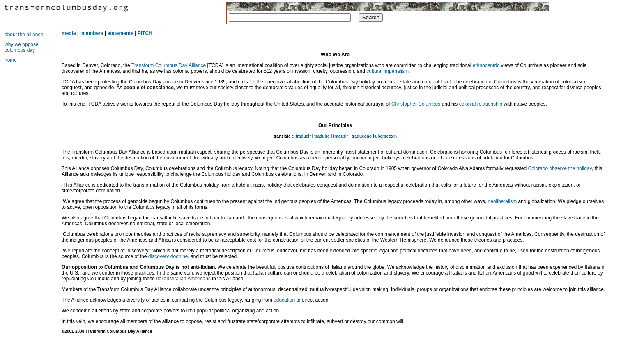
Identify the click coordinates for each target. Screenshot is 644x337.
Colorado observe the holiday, (561, 168)
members (92, 33)
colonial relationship (481, 104)
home (11, 60)
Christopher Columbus (416, 104)
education (284, 300)
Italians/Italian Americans (183, 279)
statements (120, 33)
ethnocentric (486, 65)
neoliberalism (503, 201)
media (69, 33)
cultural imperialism (388, 71)
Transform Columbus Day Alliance (169, 65)
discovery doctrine (168, 256)
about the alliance (24, 35)
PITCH (145, 33)
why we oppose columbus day (22, 47)
